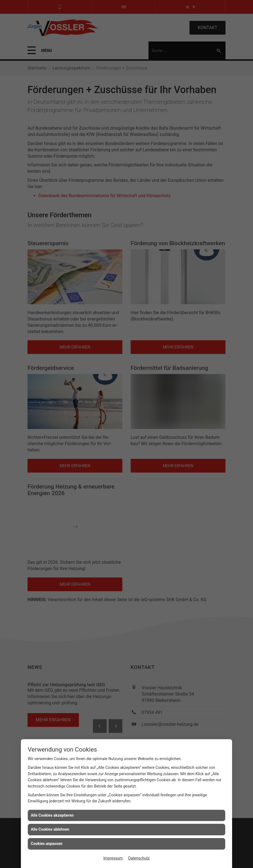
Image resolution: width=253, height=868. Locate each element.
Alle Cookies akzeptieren (52, 815)
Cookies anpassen (47, 844)
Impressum (113, 858)
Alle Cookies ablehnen (50, 829)
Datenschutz (139, 858)
